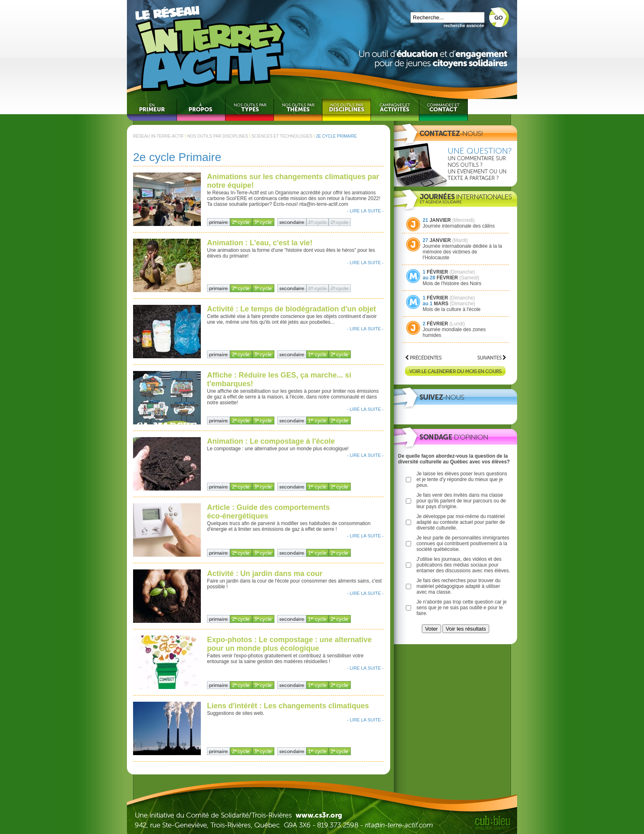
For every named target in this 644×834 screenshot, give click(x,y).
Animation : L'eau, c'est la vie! (260, 243)
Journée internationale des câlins (459, 226)
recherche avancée (464, 25)
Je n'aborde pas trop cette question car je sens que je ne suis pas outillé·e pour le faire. (462, 608)
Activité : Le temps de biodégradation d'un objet (291, 309)
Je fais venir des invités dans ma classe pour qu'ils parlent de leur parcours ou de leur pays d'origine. (461, 501)
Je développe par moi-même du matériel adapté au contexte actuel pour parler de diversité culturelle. (461, 522)
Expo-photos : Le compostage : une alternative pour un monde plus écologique (289, 644)
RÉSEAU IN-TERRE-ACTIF (158, 136)
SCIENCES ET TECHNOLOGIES (282, 136)
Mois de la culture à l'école (452, 309)
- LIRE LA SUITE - (365, 211)
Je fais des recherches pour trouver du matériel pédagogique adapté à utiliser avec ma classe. (459, 586)
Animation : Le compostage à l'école (271, 441)
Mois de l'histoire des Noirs (452, 283)
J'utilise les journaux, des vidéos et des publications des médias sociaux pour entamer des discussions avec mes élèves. (463, 565)
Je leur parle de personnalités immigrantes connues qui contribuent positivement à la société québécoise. (463, 544)
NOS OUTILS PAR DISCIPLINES (218, 136)
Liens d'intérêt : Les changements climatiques (288, 706)
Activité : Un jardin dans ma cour (265, 574)
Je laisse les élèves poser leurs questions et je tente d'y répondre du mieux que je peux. (462, 479)
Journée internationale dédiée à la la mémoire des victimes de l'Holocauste (462, 252)
